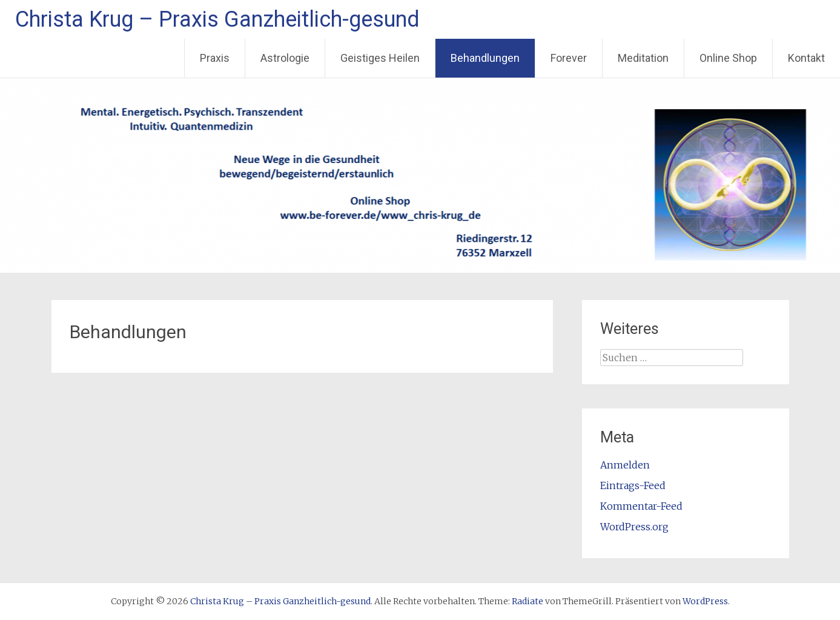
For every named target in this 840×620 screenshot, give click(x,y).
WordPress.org (634, 527)
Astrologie (285, 58)
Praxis (215, 58)
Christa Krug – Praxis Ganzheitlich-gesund (217, 19)
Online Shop (728, 58)
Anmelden (625, 465)
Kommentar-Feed (641, 506)
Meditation (643, 58)
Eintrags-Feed (633, 485)
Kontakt (806, 58)
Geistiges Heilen (380, 58)
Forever (569, 58)
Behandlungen (485, 58)
